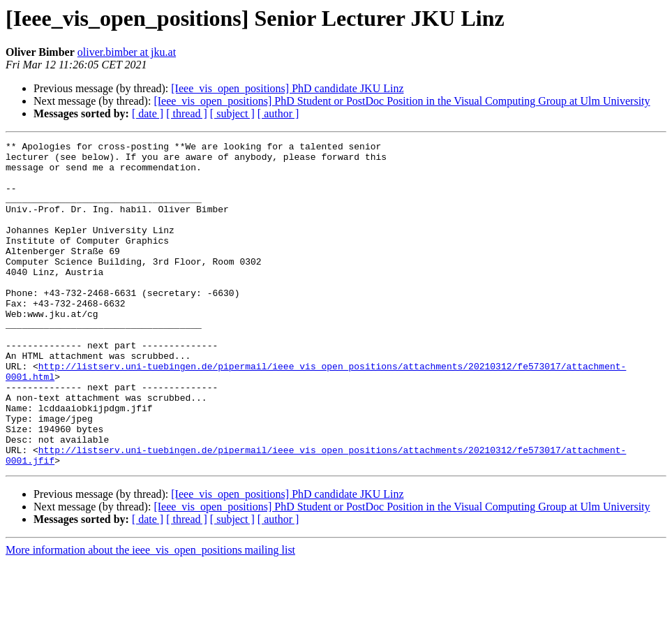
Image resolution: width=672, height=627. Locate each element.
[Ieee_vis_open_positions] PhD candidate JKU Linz (287, 88)
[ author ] (278, 113)
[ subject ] (232, 113)
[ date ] (148, 113)
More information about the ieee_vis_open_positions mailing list (150, 615)
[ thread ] (187, 113)
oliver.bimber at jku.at (127, 52)
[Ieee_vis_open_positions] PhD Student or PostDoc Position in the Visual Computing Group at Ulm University (402, 101)
